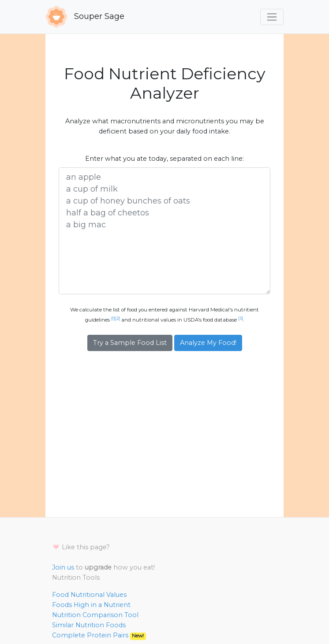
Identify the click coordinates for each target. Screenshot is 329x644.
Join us (63, 567)
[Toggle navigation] (272, 17)
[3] (241, 318)
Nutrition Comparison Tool (95, 615)
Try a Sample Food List (130, 343)
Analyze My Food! (208, 343)
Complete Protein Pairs (99, 635)
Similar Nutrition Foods (89, 625)
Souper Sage (85, 17)
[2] (118, 318)
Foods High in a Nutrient (91, 605)
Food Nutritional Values (89, 595)
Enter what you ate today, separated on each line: (164, 159)
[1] (113, 318)
